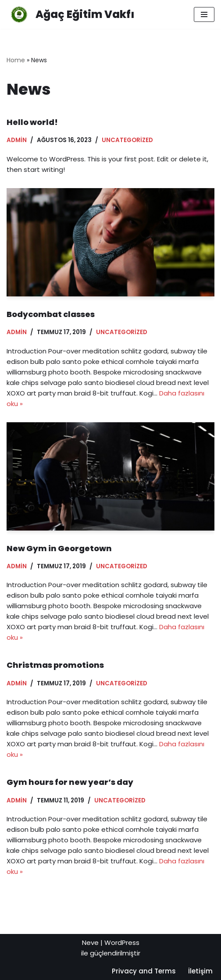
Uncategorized (127, 140)
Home (16, 60)
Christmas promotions (55, 665)
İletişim (200, 971)
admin (17, 140)
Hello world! (32, 122)
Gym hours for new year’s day (70, 782)
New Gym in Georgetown (59, 548)
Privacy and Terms (144, 971)
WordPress (122, 943)
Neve (90, 943)
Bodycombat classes (51, 314)
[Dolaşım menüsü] (204, 14)
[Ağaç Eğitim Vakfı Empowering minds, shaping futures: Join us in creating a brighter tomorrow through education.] (71, 14)
